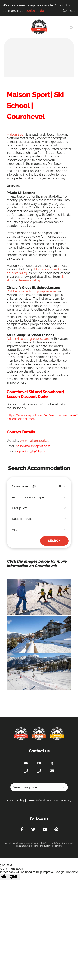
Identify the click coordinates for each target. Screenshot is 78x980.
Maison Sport (16, 134)
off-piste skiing (17, 273)
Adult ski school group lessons (28, 339)
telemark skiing (30, 280)
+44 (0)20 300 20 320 (26, 771)
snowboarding (52, 269)
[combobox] (39, 486)
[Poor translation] (14, 877)
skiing (37, 269)
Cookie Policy (63, 800)
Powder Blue (57, 846)
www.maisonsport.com (36, 441)
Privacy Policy (16, 800)
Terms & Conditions (39, 800)
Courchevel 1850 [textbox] (37, 486)
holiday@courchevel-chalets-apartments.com (52, 771)
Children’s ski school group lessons (32, 291)
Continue (69, 11)
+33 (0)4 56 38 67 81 (39, 771)
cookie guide (35, 11)
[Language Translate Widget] (39, 787)
